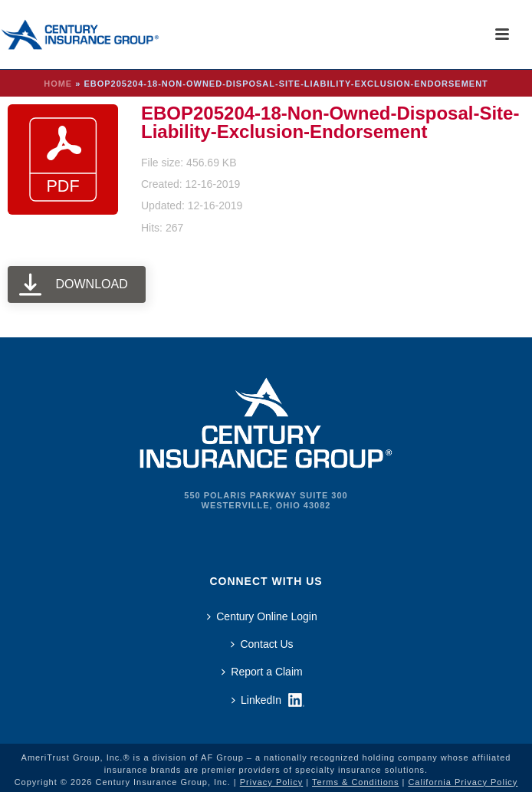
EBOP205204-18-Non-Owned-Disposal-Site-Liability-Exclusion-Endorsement (330, 122)
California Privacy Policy (463, 782)
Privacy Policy (271, 782)
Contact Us (262, 644)
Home (58, 84)
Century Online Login (262, 616)
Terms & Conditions (355, 782)
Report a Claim (262, 672)
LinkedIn (256, 700)
